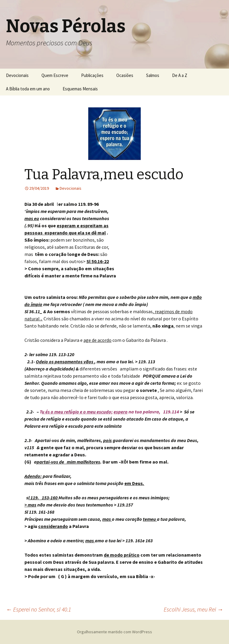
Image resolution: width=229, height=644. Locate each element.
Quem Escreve (55, 75)
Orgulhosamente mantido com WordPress (114, 632)
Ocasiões (125, 75)
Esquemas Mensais (80, 89)
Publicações (92, 75)
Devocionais (17, 75)
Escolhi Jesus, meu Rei (193, 609)
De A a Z (180, 75)
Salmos (153, 75)
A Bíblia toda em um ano (28, 89)
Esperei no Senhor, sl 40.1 (38, 609)
